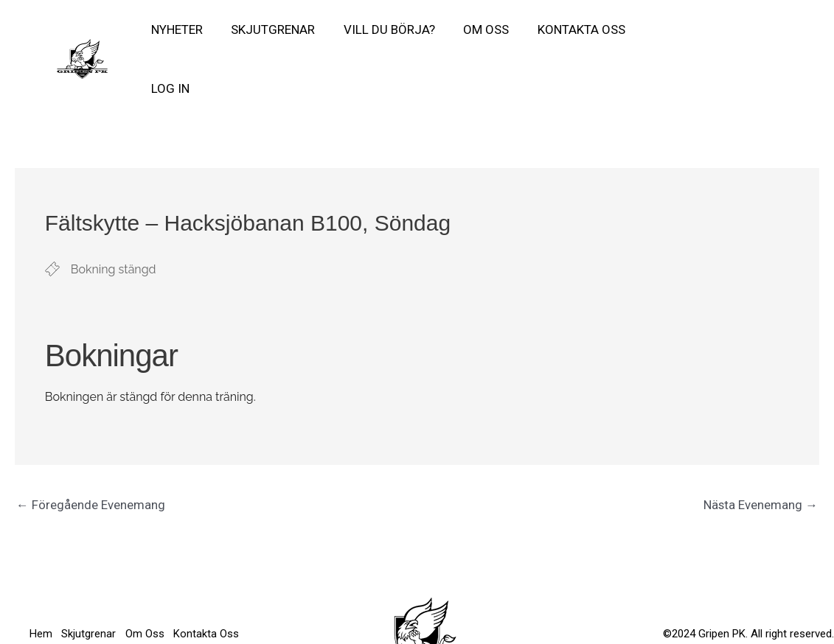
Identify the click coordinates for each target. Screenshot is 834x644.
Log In (655, 32)
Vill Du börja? (381, 32)
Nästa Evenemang (760, 452)
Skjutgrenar (268, 32)
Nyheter (176, 32)
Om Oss (475, 32)
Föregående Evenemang (91, 452)
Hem (41, 571)
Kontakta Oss (567, 32)
